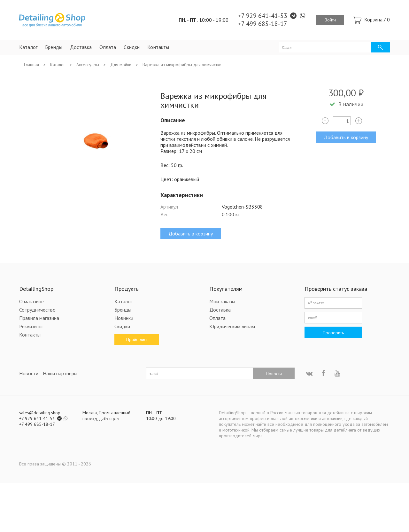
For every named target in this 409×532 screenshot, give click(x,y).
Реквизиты (31, 326)
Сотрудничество (37, 310)
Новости (29, 373)
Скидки (132, 47)
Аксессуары (88, 65)
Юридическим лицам (232, 326)
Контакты (158, 47)
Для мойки (121, 65)
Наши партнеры (60, 373)
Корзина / (377, 20)
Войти (330, 20)
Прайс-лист (137, 339)
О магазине (31, 301)
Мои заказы (222, 301)
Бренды (54, 47)
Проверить (333, 333)
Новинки (124, 318)
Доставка (81, 47)
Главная (31, 65)
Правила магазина (39, 318)
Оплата (108, 47)
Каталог (28, 47)
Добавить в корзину (346, 137)
